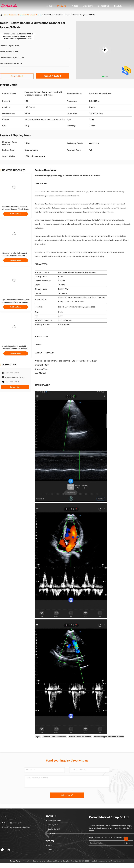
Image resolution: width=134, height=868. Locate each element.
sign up (127, 843)
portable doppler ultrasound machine (109, 737)
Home (49, 6)
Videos (75, 6)
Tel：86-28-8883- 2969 (12, 823)
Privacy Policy (15, 861)
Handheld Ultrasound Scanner (30, 15)
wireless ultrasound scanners (80, 737)
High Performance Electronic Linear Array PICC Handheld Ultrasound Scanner (16, 302)
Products (62, 6)
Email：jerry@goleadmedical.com (16, 827)
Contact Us (103, 6)
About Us (88, 6)
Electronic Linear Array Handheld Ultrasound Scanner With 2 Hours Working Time (15, 209)
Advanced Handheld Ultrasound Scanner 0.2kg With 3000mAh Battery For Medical (14, 256)
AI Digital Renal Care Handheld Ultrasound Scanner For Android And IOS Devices (14, 349)
